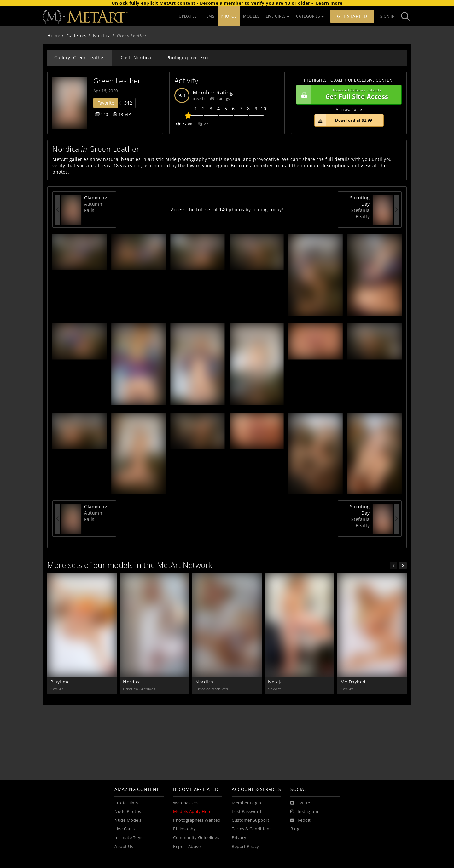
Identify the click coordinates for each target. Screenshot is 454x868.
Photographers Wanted (197, 820)
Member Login (246, 803)
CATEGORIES (310, 16)
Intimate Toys (128, 838)
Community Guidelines (196, 838)
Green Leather (117, 81)
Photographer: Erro (188, 57)
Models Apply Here (192, 811)
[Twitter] (301, 803)
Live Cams (125, 829)
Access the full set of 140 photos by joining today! (227, 210)
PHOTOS (229, 16)
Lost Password (247, 811)
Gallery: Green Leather (80, 57)
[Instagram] (304, 812)
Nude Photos (128, 811)
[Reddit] (301, 820)
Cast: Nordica (136, 57)
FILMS (209, 16)
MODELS (251, 16)
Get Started (352, 16)
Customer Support (250, 820)
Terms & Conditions (252, 829)
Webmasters (186, 803)
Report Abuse (187, 846)
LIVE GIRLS (278, 16)
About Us (124, 846)
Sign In (388, 16)
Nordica (102, 35)
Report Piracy (245, 846)
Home (54, 35)
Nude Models (128, 820)
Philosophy (184, 829)
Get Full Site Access (347, 95)
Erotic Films (126, 803)
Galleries (77, 35)
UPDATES (188, 16)
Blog (295, 829)
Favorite (106, 103)
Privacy (239, 838)
